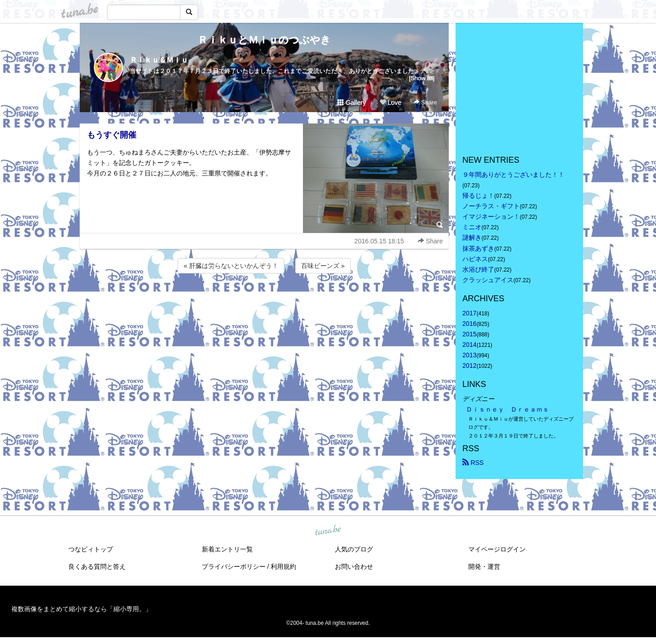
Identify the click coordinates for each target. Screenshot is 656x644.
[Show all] (422, 78)
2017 (469, 313)
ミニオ (472, 227)
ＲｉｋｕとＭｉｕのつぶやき (264, 40)
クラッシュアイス (488, 280)
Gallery (352, 103)
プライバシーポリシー (234, 567)
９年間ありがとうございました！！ (513, 175)
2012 (469, 366)
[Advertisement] (264, 300)
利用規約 (283, 567)
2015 (469, 334)
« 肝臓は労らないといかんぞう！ (231, 266)
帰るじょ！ (478, 196)
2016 (469, 324)
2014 (469, 345)
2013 (469, 355)
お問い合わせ (354, 567)
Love (390, 103)
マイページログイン (497, 549)
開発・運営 (484, 567)
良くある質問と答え (97, 567)
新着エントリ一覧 (227, 549)
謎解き (472, 237)
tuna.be (328, 531)
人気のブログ (354, 549)
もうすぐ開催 (112, 135)
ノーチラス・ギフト (491, 206)
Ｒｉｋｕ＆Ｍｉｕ (159, 60)
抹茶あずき (478, 248)
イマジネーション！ (491, 216)
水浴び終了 (478, 269)
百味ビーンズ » (323, 266)
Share (425, 102)
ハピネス (475, 259)
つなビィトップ (91, 549)
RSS (473, 463)
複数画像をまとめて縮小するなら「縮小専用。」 (82, 609)
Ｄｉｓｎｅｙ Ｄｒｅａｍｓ (507, 409)
